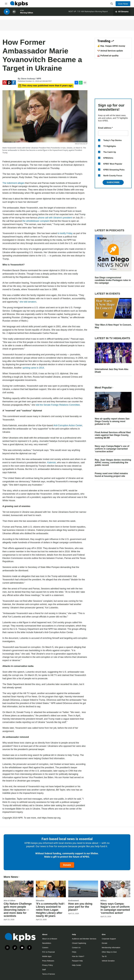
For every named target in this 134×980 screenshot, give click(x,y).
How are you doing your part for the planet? (80, 907)
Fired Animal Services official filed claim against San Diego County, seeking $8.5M (113, 435)
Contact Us (76, 948)
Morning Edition (27, 13)
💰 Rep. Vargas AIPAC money (111, 46)
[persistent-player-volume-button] (14, 12)
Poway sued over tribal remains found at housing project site (111, 475)
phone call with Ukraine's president (55, 218)
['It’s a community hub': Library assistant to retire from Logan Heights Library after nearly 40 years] (51, 889)
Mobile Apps (47, 956)
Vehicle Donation (108, 961)
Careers (45, 948)
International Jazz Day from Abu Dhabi (112, 371)
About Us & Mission (50, 939)
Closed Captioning (79, 943)
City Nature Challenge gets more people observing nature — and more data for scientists (18, 910)
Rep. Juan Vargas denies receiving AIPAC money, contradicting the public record (113, 463)
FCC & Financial (48, 952)
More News (12, 877)
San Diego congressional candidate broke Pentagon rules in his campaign (113, 280)
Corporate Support (109, 939)
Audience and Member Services (84, 939)
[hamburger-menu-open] (6, 4)
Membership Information (111, 948)
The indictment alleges (13, 183)
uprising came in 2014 (33, 368)
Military (104, 901)
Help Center (77, 965)
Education (40, 901)
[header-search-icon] (112, 4)
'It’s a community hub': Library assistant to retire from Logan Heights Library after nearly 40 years (50, 910)
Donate (67, 865)
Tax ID (104, 956)
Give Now (123, 4)
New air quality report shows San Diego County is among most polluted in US (112, 421)
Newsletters (47, 943)
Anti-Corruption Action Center (68, 425)
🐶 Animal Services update (110, 51)
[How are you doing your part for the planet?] (83, 889)
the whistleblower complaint (36, 221)
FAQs (74, 952)
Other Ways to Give (109, 952)
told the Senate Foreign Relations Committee (58, 405)
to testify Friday (65, 233)
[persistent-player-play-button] (7, 12)
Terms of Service (49, 974)
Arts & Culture (10, 901)
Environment (74, 901)
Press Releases (48, 961)
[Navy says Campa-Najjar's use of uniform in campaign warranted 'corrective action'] (115, 889)
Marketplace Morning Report (96, 12)
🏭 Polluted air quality (108, 56)
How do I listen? (78, 956)
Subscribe (113, 182)
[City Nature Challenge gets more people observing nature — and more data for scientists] (19, 889)
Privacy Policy (48, 965)
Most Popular (104, 388)
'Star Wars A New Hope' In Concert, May (113, 326)
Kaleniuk (52, 463)
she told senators (28, 302)
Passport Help (77, 961)
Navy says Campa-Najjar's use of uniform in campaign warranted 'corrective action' (112, 449)
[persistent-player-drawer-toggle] (122, 12)
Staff (44, 970)
